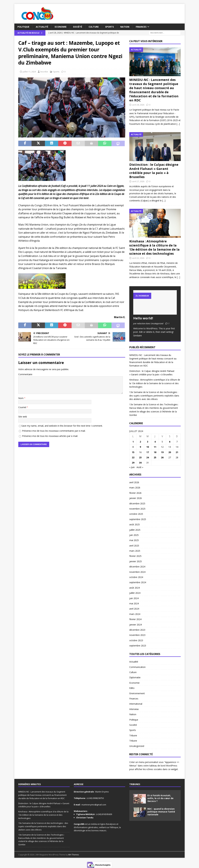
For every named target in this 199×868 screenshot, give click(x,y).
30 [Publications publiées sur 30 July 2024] (140, 463)
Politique (23, 27)
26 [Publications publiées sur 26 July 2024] (162, 457)
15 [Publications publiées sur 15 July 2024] (133, 452)
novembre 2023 (137, 635)
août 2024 (135, 588)
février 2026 (135, 493)
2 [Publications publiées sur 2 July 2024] (140, 442)
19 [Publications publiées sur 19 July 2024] (162, 452)
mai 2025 (134, 540)
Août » (140, 467)
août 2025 (135, 524)
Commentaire (25, 374)
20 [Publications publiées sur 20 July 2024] (170, 452)
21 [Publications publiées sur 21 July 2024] (177, 452)
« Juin (132, 467)
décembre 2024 (137, 567)
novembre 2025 (137, 509)
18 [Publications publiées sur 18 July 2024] (155, 452)
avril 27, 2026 (138, 181)
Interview (134, 709)
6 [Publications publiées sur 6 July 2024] (170, 442)
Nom (21, 398)
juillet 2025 (135, 530)
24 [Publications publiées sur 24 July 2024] (148, 457)
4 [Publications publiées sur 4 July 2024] (155, 442)
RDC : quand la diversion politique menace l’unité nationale (161, 812)
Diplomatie (135, 677)
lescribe (44, 72)
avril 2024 (134, 609)
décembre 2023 (137, 630)
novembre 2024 (137, 572)
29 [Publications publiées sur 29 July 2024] (133, 463)
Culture (94, 27)
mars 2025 (135, 551)
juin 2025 (134, 535)
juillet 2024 (135, 593)
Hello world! (143, 318)
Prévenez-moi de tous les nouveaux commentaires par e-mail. (54, 431)
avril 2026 (134, 482)
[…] (178, 124)
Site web (23, 417)
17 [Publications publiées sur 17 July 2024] (148, 452)
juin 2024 (134, 598)
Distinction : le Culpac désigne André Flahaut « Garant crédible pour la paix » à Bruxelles (154, 171)
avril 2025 (134, 546)
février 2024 (135, 619)
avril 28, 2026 (138, 105)
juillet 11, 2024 (29, 72)
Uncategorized (137, 746)
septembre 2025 (138, 519)
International (136, 704)
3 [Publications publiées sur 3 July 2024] (148, 442)
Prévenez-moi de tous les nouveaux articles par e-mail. (50, 436)
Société (78, 27)
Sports (110, 27)
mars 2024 (135, 614)
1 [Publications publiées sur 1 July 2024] (133, 442)
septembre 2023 (138, 646)
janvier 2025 (136, 561)
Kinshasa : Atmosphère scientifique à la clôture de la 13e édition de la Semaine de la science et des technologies (154, 247)
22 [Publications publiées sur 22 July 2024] (133, 457)
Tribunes (135, 784)
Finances (141, 27)
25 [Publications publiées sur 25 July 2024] (155, 457)
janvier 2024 (136, 625)
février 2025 (135, 556)
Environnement (137, 693)
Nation (125, 27)
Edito (132, 688)
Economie (61, 27)
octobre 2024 (136, 577)
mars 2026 (135, 488)
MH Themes (74, 855)
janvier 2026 (136, 498)
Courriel (23, 407)
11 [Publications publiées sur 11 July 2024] (155, 447)
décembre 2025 (137, 503)
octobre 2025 (136, 514)
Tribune (133, 735)
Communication (137, 667)
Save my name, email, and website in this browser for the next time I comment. (62, 426)
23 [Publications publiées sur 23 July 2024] (140, 457)
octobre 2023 (136, 640)
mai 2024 (134, 603)
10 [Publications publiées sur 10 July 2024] (148, 447)
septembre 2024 (138, 582)
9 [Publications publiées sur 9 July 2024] (140, 447)
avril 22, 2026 (138, 258)
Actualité (42, 27)
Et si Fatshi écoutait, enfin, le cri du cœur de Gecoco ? (160, 798)
